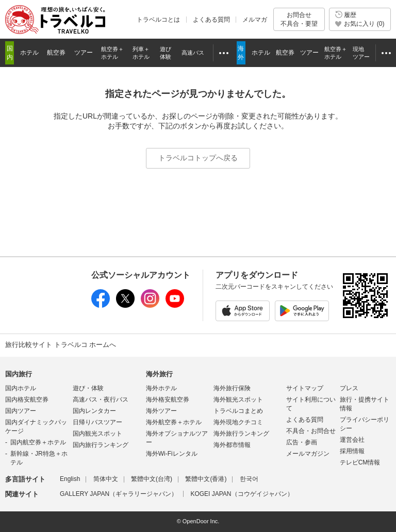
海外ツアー (161, 411)
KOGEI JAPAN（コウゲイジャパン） (242, 494)
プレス (349, 388)
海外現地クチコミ (238, 422)
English (70, 479)
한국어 (249, 479)
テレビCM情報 (360, 462)
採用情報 (352, 451)
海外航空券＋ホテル (174, 422)
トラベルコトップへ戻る (198, 158)
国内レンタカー (94, 411)
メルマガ (255, 20)
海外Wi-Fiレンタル (172, 454)
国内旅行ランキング (101, 445)
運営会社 (352, 440)
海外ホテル (161, 388)
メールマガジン (308, 454)
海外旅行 (159, 374)
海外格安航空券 (168, 400)
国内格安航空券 (27, 400)
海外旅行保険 (232, 388)
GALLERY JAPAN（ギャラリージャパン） (119, 494)
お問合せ (299, 19)
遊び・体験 (88, 388)
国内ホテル (21, 388)
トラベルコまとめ (238, 411)
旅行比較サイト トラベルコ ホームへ (61, 345)
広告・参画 (302, 442)
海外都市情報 (232, 445)
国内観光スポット (97, 434)
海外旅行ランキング (241, 434)
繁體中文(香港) (206, 479)
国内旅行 (19, 374)
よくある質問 (211, 20)
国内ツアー (21, 411)
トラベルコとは (158, 20)
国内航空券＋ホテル (38, 442)
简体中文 (106, 479)
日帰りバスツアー (97, 422)
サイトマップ (305, 388)
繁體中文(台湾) (152, 479)
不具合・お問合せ (311, 431)
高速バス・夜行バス (101, 400)
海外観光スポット (238, 400)
